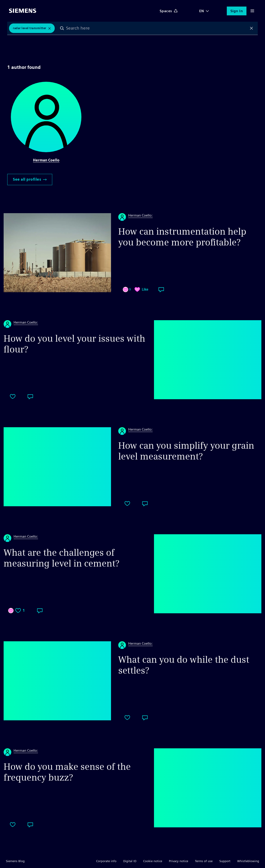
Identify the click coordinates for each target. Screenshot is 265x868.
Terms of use (204, 861)
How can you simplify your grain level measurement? (186, 451)
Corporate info (106, 861)
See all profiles (30, 179)
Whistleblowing (248, 861)
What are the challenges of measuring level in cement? (61, 558)
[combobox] (157, 28)
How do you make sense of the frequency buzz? (67, 772)
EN (202, 11)
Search (62, 28)
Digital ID (130, 861)
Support (225, 861)
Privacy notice (179, 861)
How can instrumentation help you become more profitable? (182, 237)
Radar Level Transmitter (30, 28)
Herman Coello (46, 160)
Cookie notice (153, 861)
